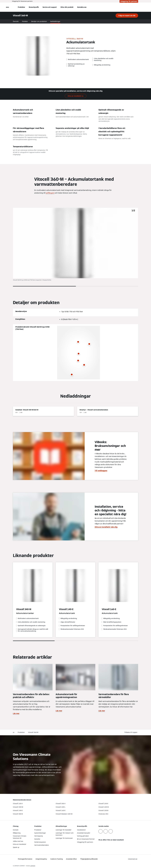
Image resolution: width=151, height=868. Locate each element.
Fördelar (25, 21)
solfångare (50, 193)
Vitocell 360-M (33, 732)
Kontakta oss (82, 7)
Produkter (21, 7)
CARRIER (33, 866)
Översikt (16, 21)
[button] (131, 732)
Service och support (50, 7)
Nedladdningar (55, 21)
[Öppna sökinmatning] (137, 7)
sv (14, 732)
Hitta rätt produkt (67, 7)
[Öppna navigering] (7, 7)
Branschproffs (34, 7)
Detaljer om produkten (39, 21)
